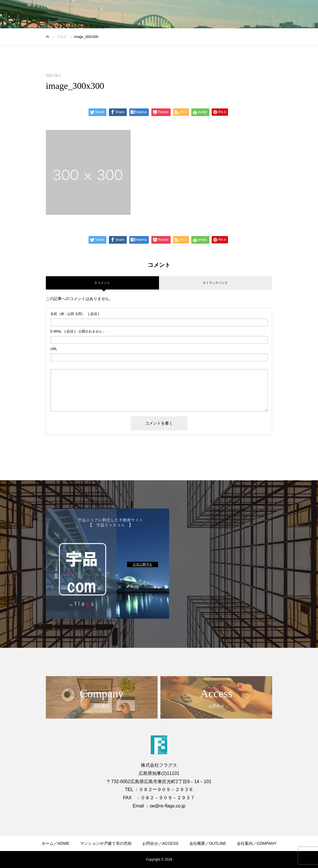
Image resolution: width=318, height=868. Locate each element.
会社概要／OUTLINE (208, 843)
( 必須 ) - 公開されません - (77, 331)
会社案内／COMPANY (257, 843)
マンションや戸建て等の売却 (106, 843)
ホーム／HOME (55, 843)
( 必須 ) (75, 314)
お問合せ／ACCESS (160, 843)
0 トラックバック (216, 283)
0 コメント (102, 283)
